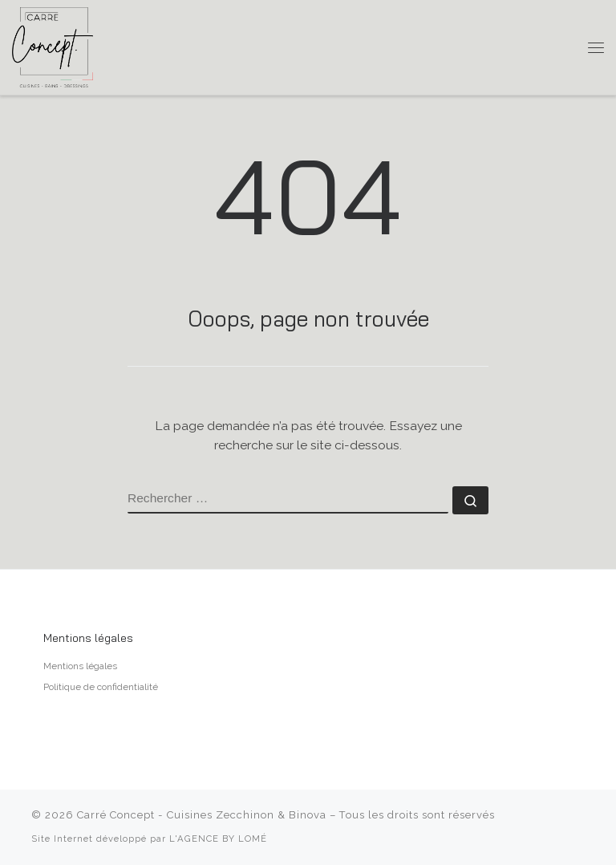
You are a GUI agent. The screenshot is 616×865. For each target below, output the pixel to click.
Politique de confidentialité (101, 687)
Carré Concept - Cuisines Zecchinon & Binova (202, 815)
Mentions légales (80, 666)
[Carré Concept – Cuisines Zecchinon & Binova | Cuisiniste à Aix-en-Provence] (53, 46)
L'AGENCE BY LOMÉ (218, 839)
